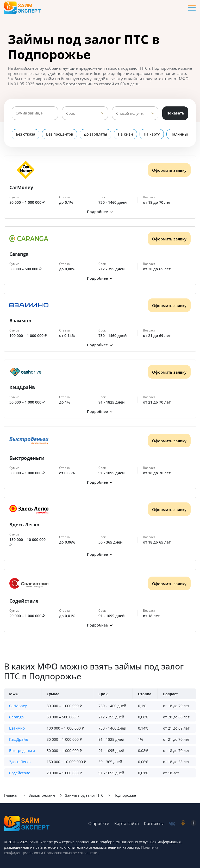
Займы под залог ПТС (84, 795)
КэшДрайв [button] (18, 739)
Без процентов (60, 134)
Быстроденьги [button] (22, 751)
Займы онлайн (42, 795)
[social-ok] (183, 824)
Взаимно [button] (17, 728)
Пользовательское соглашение (71, 853)
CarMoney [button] (18, 706)
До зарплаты (95, 134)
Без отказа (26, 134)
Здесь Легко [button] (20, 762)
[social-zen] (193, 824)
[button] (100, 212)
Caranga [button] (16, 717)
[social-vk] (172, 824)
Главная (11, 795)
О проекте (99, 824)
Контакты (154, 824)
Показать (175, 113)
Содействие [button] (20, 773)
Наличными (182, 134)
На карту (152, 134)
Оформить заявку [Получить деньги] (169, 170)
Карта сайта (127, 824)
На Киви (125, 134)
